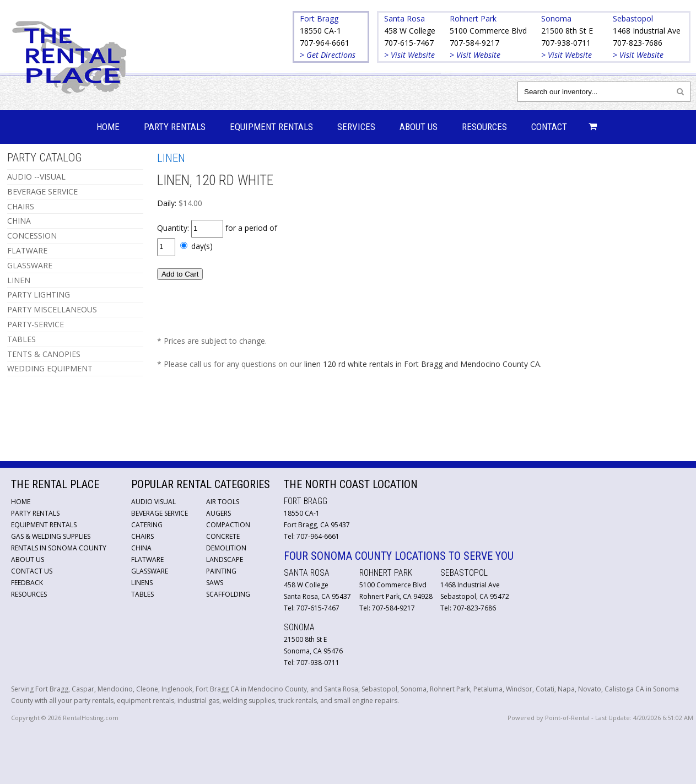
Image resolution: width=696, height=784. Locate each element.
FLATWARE (27, 250)
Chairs (142, 536)
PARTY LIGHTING (39, 294)
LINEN (19, 280)
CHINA (19, 221)
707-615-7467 (409, 43)
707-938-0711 (566, 43)
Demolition (226, 548)
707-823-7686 (638, 43)
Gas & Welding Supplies (51, 536)
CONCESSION (32, 236)
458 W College (410, 31)
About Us (419, 127)
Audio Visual (153, 502)
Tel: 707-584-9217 (387, 608)
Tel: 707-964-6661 (312, 536)
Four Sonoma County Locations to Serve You (399, 556)
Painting (221, 571)
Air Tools (223, 502)
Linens (142, 583)
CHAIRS (21, 206)
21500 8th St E (567, 31)
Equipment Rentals (271, 127)
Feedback (27, 583)
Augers (218, 513)
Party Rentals (175, 127)
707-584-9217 (474, 43)
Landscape (225, 559)
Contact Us (32, 571)
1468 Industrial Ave (647, 31)
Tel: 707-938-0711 (312, 663)
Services (356, 127)
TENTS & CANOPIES (44, 354)
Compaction (228, 525)
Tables (142, 594)
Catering (147, 525)
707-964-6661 (325, 43)
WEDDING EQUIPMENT (50, 368)
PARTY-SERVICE (36, 324)
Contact (549, 127)
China (141, 548)
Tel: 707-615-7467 (312, 608)
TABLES (21, 339)
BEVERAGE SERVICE (42, 191)
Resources (484, 127)
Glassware (150, 571)
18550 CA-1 (320, 31)
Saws (215, 583)
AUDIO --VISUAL (36, 177)
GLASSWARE (30, 265)
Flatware (147, 559)
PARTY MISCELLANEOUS (52, 309)
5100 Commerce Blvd (488, 31)
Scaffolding (228, 594)
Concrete (223, 536)
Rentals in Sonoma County (59, 548)
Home (108, 127)
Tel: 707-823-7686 (468, 608)
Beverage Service (160, 513)
